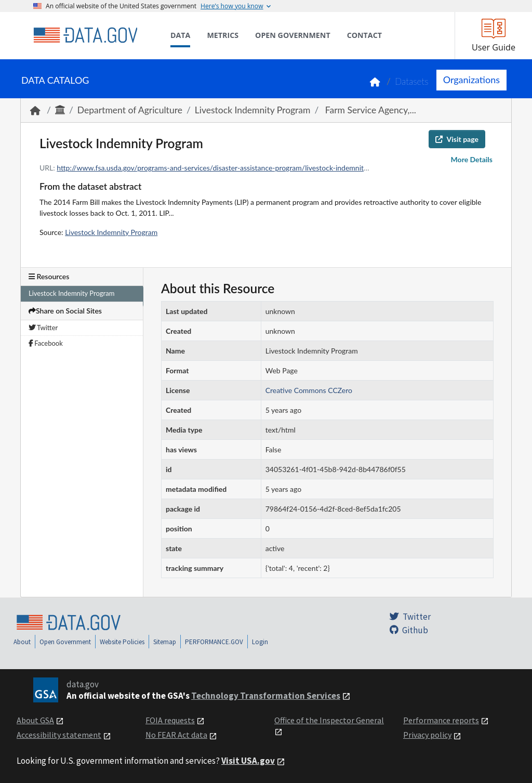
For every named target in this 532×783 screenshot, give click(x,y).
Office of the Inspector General (329, 720)
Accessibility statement (59, 735)
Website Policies (122, 642)
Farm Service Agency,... (369, 110)
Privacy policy (427, 735)
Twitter (43, 328)
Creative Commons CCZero (309, 390)
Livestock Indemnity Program (253, 110)
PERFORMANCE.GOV (214, 642)
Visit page (457, 139)
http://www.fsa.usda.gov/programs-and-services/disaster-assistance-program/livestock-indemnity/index (222, 168)
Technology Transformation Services (266, 696)
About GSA (35, 720)
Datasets (412, 81)
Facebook (46, 343)
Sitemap (165, 642)
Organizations (471, 80)
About (22, 642)
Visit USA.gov (248, 761)
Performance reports (441, 720)
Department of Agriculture (130, 110)
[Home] (85, 35)
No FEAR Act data (176, 735)
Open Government (65, 642)
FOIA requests (170, 720)
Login (260, 642)
